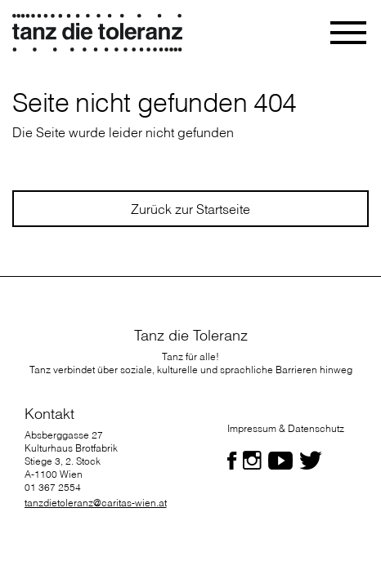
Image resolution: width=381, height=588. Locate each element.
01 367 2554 (53, 487)
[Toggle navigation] (350, 33)
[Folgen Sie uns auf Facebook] (232, 461)
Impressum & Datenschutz (286, 428)
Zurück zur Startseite (190, 209)
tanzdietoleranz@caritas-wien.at (96, 503)
